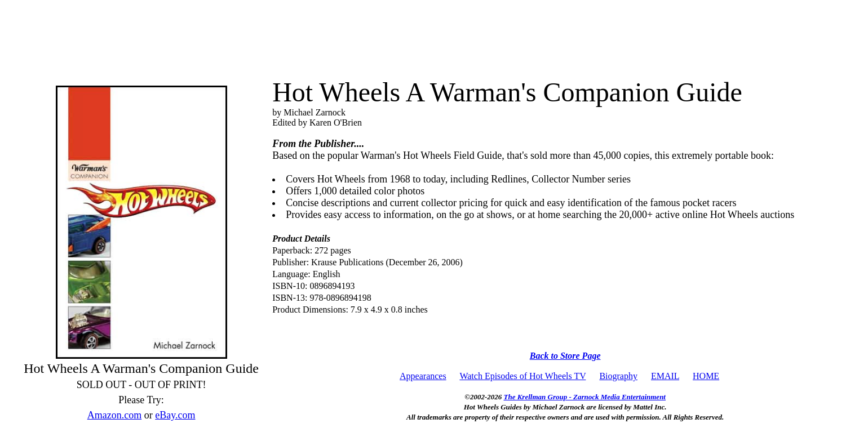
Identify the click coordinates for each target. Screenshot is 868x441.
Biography (618, 376)
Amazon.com (114, 415)
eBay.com (175, 415)
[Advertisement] (434, 34)
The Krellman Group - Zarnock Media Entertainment (585, 397)
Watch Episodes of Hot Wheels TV (522, 376)
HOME (706, 376)
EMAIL (665, 376)
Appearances (423, 376)
